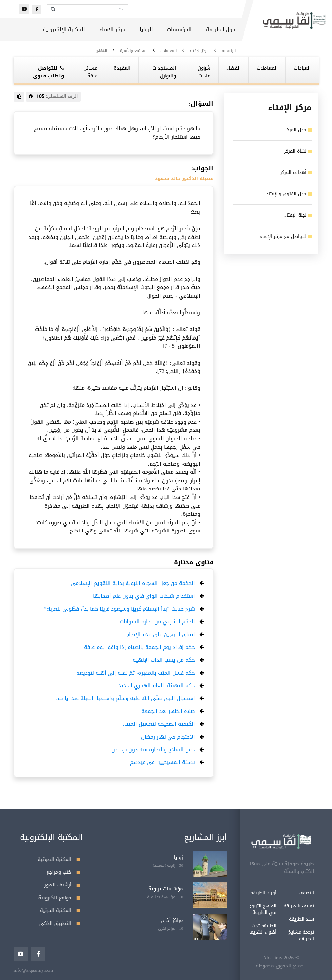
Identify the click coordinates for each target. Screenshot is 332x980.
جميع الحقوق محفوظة (258, 966)
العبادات (302, 68)
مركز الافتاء (112, 29)
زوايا (178, 857)
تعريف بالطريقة (277, 906)
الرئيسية (229, 51)
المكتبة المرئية (60, 910)
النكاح (102, 51)
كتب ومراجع (63, 872)
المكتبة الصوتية (59, 859)
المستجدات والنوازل (164, 72)
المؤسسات (179, 29)
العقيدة (122, 68)
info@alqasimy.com (34, 970)
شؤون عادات (204, 72)
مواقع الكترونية (59, 898)
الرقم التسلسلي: (53, 96)
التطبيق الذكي (60, 923)
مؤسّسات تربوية (166, 889)
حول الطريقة (221, 29)
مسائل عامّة (90, 72)
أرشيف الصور (62, 885)
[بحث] (94, 9)
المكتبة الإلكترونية (64, 29)
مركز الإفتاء (199, 51)
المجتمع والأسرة (134, 51)
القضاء (234, 68)
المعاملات (168, 51)
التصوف (284, 893)
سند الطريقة (280, 919)
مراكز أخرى (172, 920)
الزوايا (146, 29)
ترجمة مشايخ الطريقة (279, 936)
